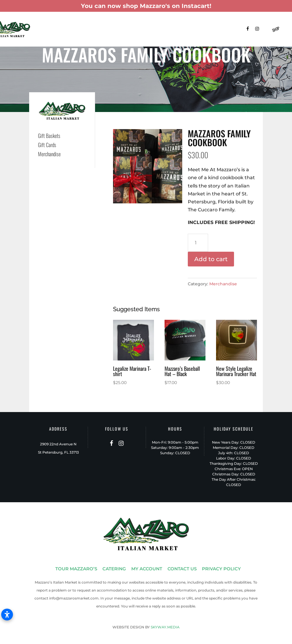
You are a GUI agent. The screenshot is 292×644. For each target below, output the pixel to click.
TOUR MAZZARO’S (76, 569)
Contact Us (80, 36)
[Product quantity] (198, 243)
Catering (97, 23)
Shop (276, 29)
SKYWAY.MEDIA (165, 627)
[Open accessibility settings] (7, 615)
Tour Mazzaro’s (68, 23)
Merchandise (223, 284)
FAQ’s (58, 36)
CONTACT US (182, 569)
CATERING (114, 569)
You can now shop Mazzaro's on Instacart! (146, 6)
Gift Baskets (124, 23)
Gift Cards (47, 145)
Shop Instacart (204, 23)
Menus (149, 23)
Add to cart (211, 259)
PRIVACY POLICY (221, 569)
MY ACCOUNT (147, 569)
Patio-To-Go (172, 23)
